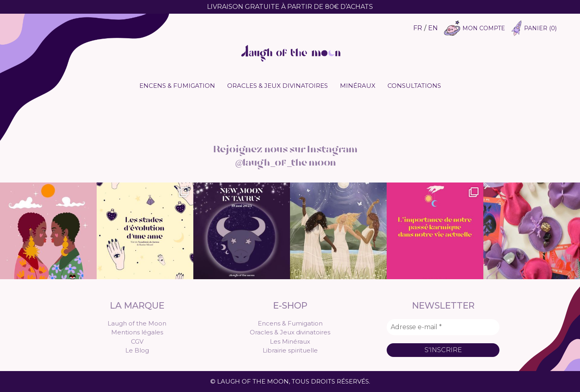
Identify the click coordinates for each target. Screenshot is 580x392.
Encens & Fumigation (177, 86)
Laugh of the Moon (137, 323)
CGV (137, 341)
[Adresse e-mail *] (443, 327)
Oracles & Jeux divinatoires (278, 86)
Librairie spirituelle (290, 350)
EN (433, 28)
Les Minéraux (290, 341)
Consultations (414, 86)
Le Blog (137, 350)
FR (418, 28)
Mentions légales (137, 332)
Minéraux (358, 86)
